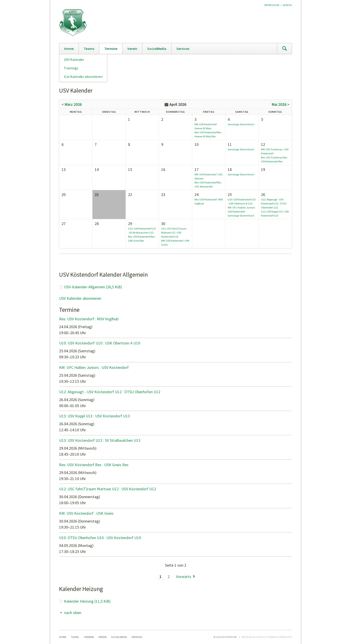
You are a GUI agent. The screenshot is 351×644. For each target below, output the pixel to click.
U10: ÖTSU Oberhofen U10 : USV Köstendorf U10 (100, 538)
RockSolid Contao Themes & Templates (267, 637)
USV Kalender (74, 60)
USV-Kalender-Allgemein (93, 287)
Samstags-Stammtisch (241, 124)
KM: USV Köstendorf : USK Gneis (86, 513)
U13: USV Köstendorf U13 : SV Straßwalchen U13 (100, 440)
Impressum (272, 5)
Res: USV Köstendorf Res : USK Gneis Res (94, 465)
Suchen (285, 49)
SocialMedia (157, 49)
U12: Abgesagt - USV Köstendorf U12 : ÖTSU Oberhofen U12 (274, 203)
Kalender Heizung (87, 601)
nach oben (73, 613)
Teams (89, 49)
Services (183, 49)
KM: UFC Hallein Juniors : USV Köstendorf (94, 367)
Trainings (71, 68)
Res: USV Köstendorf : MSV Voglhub (89, 319)
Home (69, 49)
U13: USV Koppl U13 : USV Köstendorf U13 (94, 416)
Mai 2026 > (281, 104)
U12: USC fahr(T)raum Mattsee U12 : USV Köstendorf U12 (174, 233)
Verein (287, 5)
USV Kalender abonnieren (80, 298)
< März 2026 (72, 104)
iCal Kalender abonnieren (83, 77)
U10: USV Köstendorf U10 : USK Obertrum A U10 (100, 343)
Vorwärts (184, 577)
